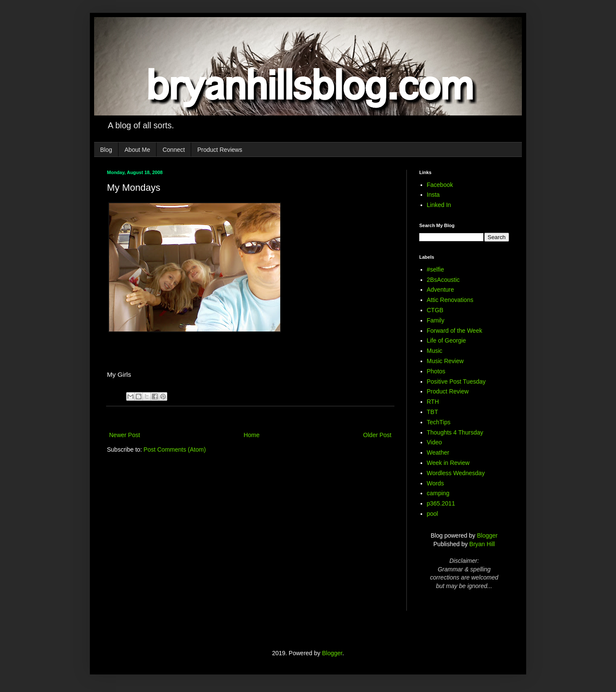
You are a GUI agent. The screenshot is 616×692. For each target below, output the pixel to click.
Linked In (439, 205)
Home (251, 435)
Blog (106, 150)
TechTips (439, 422)
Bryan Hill (482, 544)
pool (432, 514)
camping (438, 493)
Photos (436, 371)
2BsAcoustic (443, 280)
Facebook (440, 185)
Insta (433, 195)
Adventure (441, 290)
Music (435, 351)
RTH (433, 402)
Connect (174, 150)
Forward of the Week (455, 331)
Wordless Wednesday (456, 473)
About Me (137, 150)
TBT (432, 412)
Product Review (448, 391)
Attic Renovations (450, 300)
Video (435, 442)
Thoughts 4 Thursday (455, 432)
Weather (438, 452)
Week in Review (448, 463)
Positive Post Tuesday (456, 381)
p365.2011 (441, 503)
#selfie (435, 269)
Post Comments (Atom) (175, 450)
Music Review (445, 361)
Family (436, 320)
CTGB (435, 310)
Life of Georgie (447, 340)
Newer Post (124, 435)
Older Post (377, 435)
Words (435, 483)
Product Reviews (220, 150)
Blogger (487, 535)
